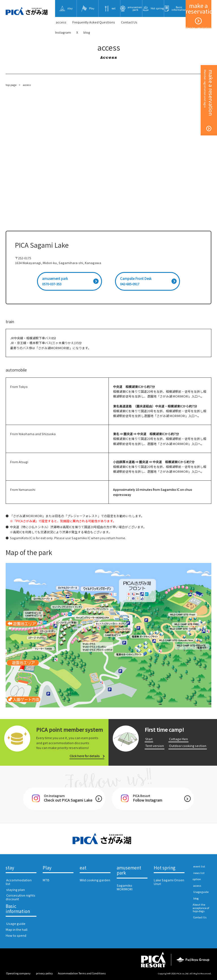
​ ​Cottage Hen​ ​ (178, 739)
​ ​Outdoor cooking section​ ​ (188, 746)
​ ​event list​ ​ (199, 866)
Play (47, 868)
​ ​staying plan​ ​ (16, 890)
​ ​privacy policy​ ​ (44, 973)
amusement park (129, 870)
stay (10, 868)
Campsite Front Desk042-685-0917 (136, 281)
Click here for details (85, 756)
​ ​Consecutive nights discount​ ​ (20, 897)
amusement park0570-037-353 (55, 281)
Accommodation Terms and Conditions (82, 973)
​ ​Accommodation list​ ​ (19, 882)
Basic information (18, 909)
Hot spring (165, 868)
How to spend (16, 935)
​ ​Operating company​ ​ (18, 973)
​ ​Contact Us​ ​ (129, 22)
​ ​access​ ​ (61, 22)
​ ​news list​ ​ (199, 873)
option (197, 879)
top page (11, 85)
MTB (46, 880)
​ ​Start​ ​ (149, 739)
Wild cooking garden (95, 880)
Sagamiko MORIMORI (125, 887)
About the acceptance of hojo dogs (201, 908)
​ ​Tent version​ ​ (155, 746)
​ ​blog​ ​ (196, 898)
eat (83, 868)
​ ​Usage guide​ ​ (16, 924)
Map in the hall (17, 930)
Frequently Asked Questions (94, 22)
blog (87, 32)
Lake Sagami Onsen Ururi (169, 882)
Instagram (63, 32)
